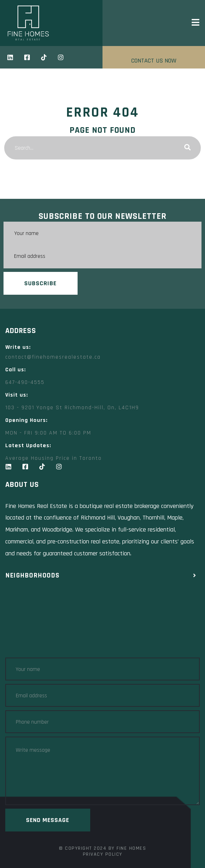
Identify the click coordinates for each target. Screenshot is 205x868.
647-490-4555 (25, 382)
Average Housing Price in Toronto (54, 458)
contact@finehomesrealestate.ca (53, 357)
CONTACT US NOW (154, 61)
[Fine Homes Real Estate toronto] (102, 623)
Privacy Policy (103, 854)
